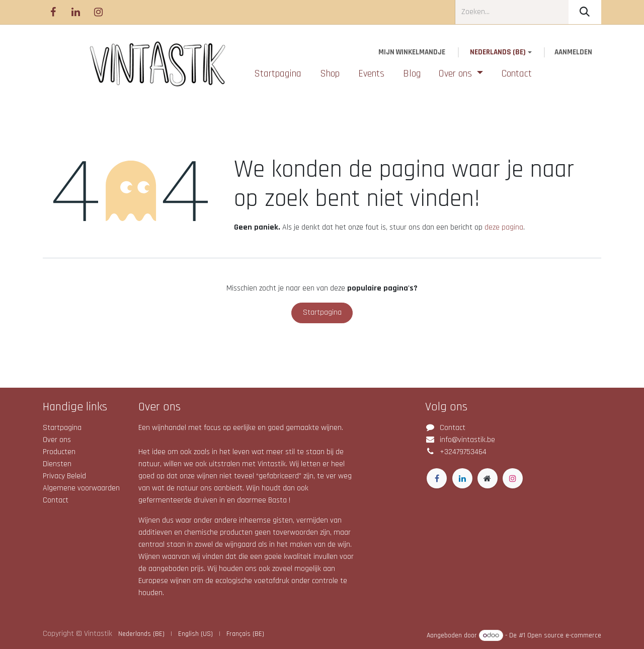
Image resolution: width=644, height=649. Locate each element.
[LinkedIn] (75, 12)
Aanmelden (573, 52)
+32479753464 (463, 452)
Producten (59, 452)
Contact (56, 500)
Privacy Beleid (64, 476)
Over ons (57, 440)
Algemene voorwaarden (81, 488)
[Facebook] (53, 12)
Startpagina (322, 312)
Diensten (57, 464)
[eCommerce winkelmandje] (412, 53)
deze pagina (504, 227)
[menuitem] (278, 74)
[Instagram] (98, 12)
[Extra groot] (488, 478)
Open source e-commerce (564, 635)
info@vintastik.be (467, 440)
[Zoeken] (585, 12)
